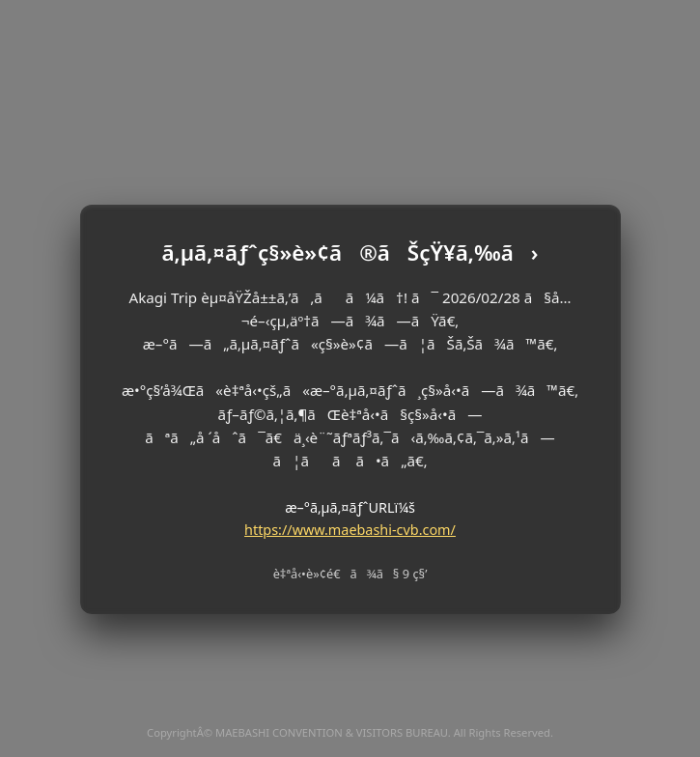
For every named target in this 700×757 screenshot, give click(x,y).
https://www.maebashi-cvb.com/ (350, 530)
